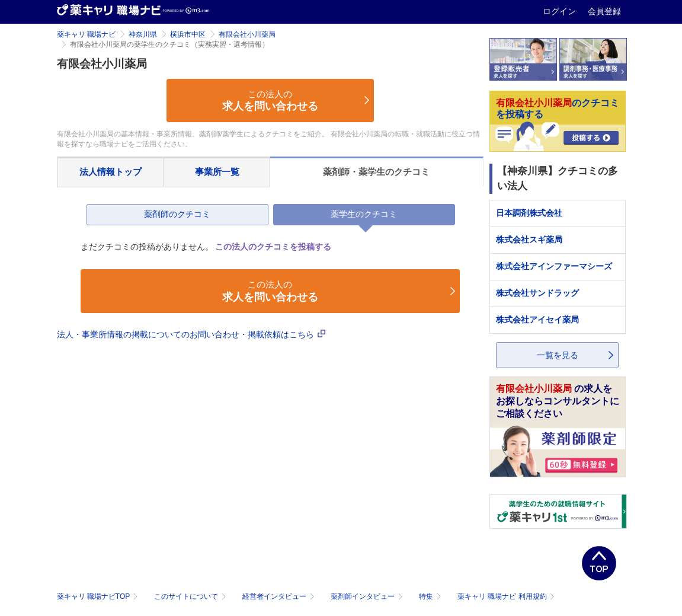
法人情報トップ (111, 172)
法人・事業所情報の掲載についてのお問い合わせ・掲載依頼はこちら (191, 334)
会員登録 (604, 11)
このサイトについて (191, 596)
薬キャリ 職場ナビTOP (99, 596)
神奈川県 (143, 34)
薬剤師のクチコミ (177, 214)
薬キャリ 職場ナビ (86, 34)
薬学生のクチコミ (364, 214)
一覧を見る (558, 355)
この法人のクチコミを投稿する (273, 247)
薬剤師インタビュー (368, 596)
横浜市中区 (188, 34)
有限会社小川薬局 (247, 34)
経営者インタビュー (279, 596)
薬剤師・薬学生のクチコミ (376, 172)
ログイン (561, 11)
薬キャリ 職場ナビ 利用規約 (506, 596)
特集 (431, 596)
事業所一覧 (217, 172)
